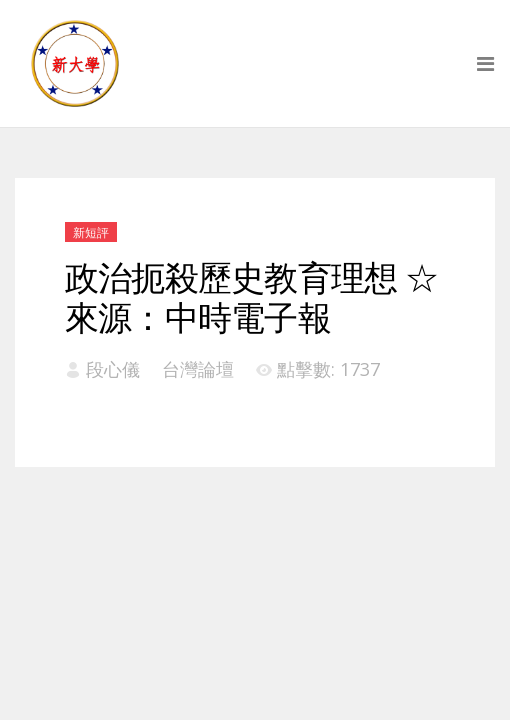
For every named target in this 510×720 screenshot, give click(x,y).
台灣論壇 (198, 369)
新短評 (91, 232)
